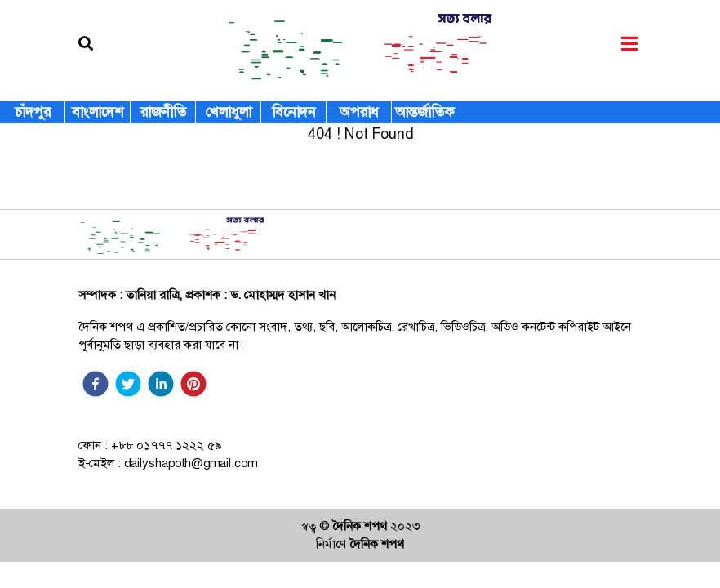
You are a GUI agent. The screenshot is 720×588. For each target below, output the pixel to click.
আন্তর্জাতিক (424, 112)
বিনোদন (294, 112)
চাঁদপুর (33, 112)
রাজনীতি (163, 112)
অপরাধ (359, 112)
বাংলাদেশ (98, 112)
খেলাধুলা (228, 112)
